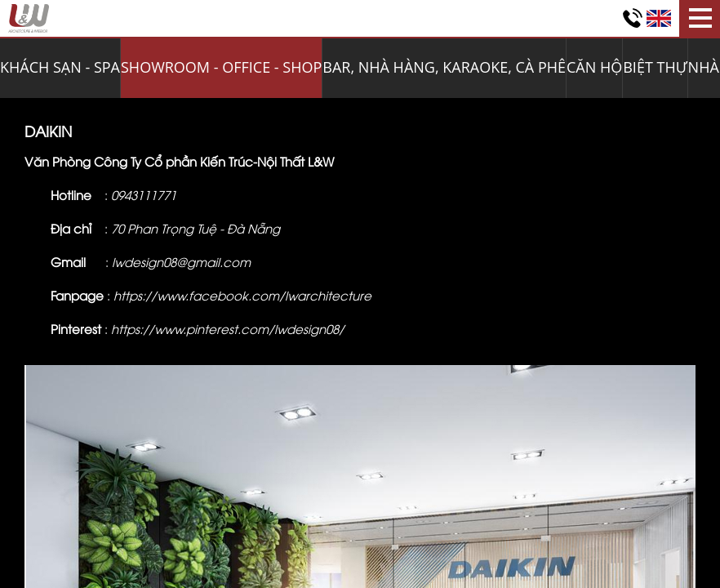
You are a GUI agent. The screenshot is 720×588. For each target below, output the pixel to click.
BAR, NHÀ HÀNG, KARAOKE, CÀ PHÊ (444, 67)
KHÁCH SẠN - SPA (60, 67)
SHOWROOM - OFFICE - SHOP (221, 67)
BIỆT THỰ (655, 67)
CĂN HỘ (594, 67)
